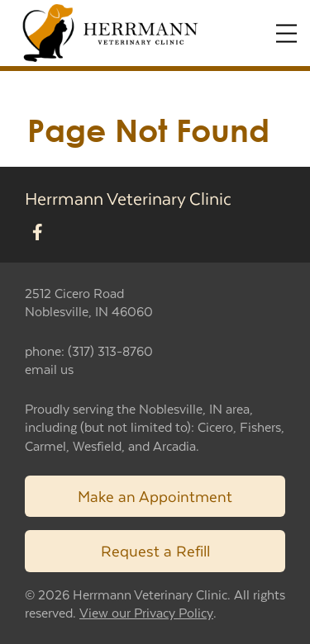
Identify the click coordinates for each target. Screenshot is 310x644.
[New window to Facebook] (38, 233)
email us (49, 369)
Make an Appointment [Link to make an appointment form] (155, 496)
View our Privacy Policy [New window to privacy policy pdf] (146, 613)
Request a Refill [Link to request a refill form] (155, 550)
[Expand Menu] (286, 33)
